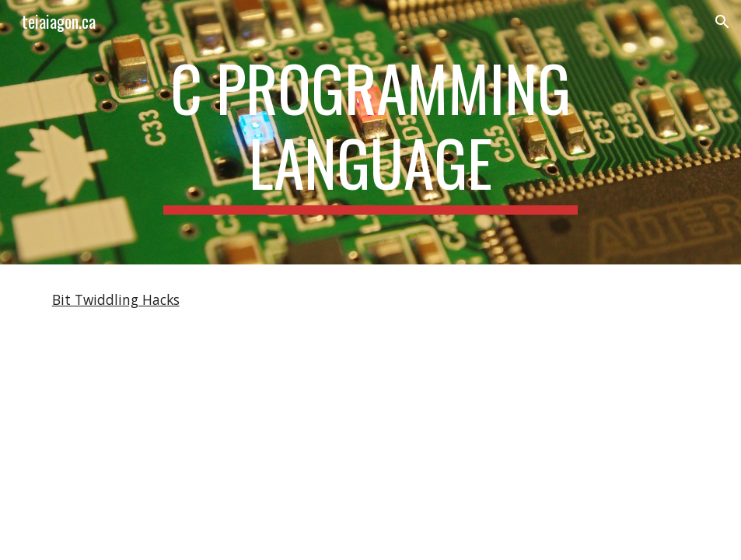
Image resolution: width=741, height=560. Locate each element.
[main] (371, 132)
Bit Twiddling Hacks (116, 299)
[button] (722, 22)
